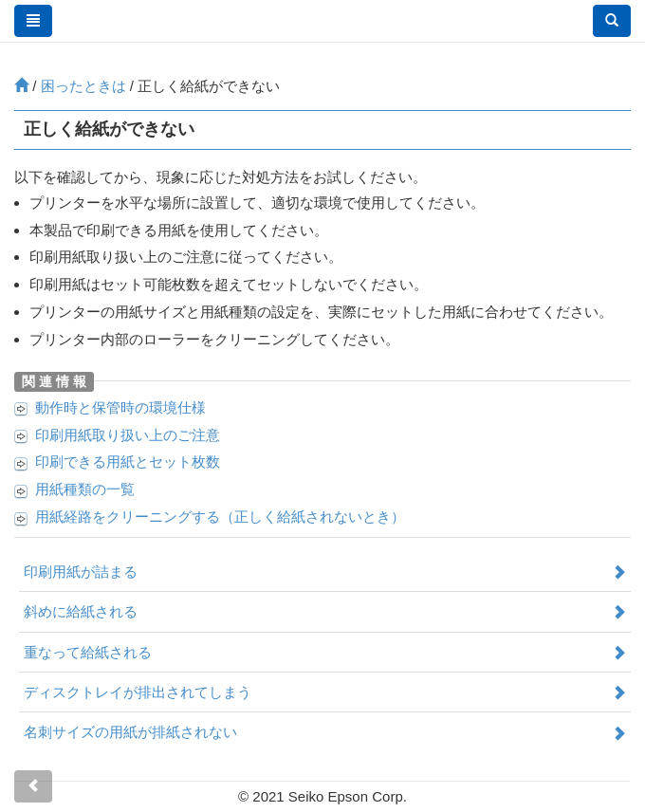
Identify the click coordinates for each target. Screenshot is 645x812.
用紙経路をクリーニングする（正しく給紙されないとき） (220, 517)
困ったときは (83, 86)
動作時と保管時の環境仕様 (120, 407)
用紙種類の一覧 (85, 489)
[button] (612, 21)
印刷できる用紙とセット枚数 (128, 461)
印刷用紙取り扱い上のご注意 (128, 435)
